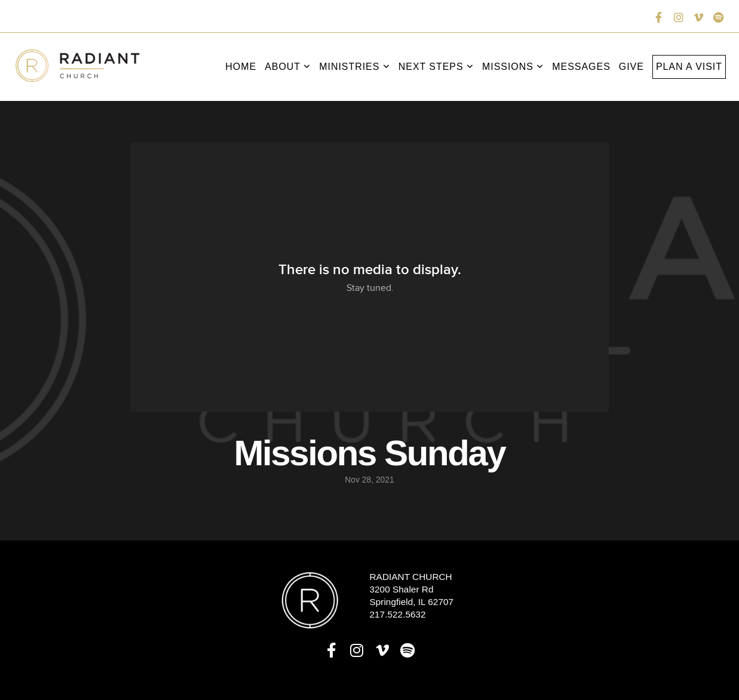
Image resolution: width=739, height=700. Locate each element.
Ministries (355, 67)
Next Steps (436, 67)
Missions (513, 67)
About (288, 67)
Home (241, 67)
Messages (581, 67)
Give (631, 67)
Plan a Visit (689, 67)
